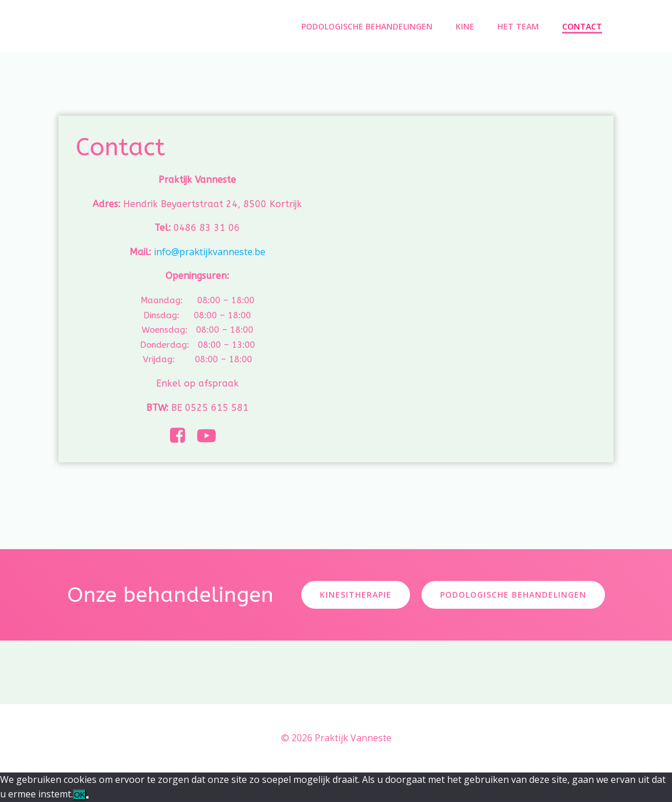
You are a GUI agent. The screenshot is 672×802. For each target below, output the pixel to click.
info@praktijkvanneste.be (210, 252)
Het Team (518, 26)
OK (80, 795)
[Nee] (87, 797)
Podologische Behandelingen (367, 26)
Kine (465, 26)
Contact (582, 26)
